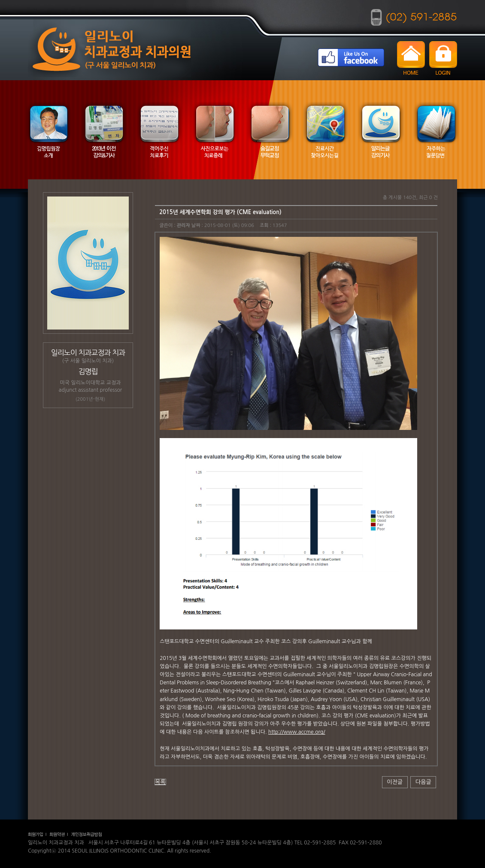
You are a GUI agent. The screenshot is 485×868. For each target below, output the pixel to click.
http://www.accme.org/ (297, 732)
